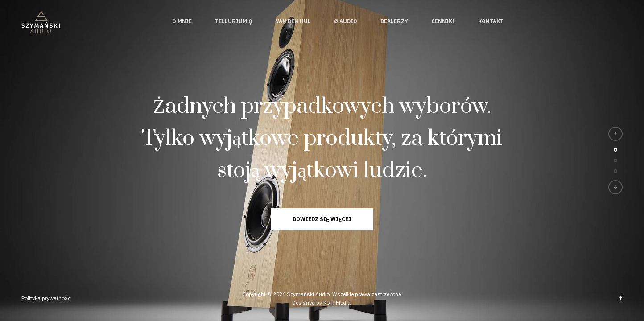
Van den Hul (293, 21)
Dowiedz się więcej (322, 219)
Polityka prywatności (47, 298)
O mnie (182, 21)
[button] (615, 134)
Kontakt (491, 21)
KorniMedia (337, 302)
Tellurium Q (234, 21)
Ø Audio (346, 21)
